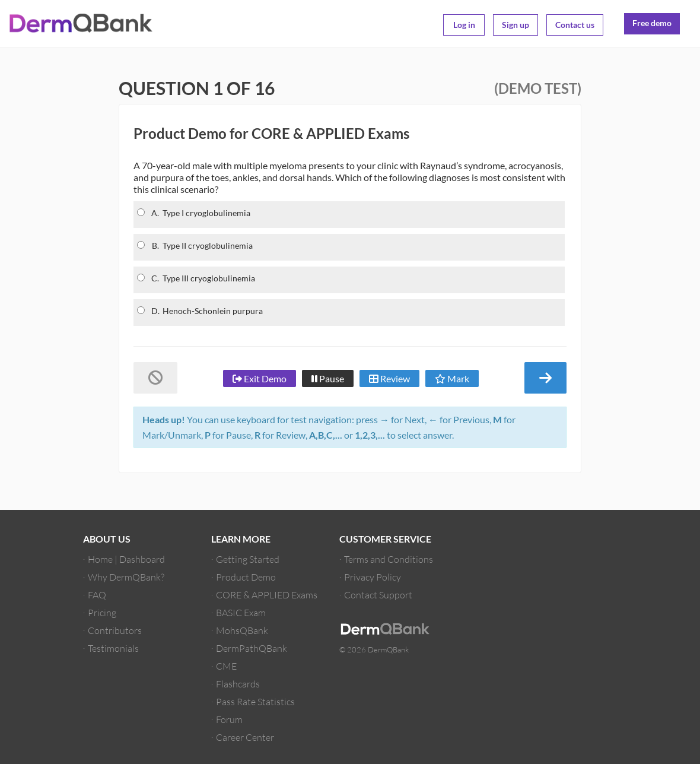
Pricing (102, 612)
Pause (328, 378)
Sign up (516, 25)
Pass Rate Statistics (255, 701)
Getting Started (248, 559)
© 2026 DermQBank (374, 649)
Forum (229, 719)
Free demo (652, 23)
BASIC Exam (241, 612)
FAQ (97, 595)
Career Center (245, 737)
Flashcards (238, 684)
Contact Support (378, 595)
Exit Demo (260, 378)
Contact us (575, 25)
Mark (452, 378)
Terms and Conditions (389, 559)
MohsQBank (242, 630)
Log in (464, 25)
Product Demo (246, 577)
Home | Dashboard (126, 559)
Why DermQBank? (126, 577)
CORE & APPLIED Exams (267, 595)
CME (226, 666)
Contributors (115, 630)
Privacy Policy (373, 577)
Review (389, 378)
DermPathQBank (252, 648)
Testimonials (113, 648)
